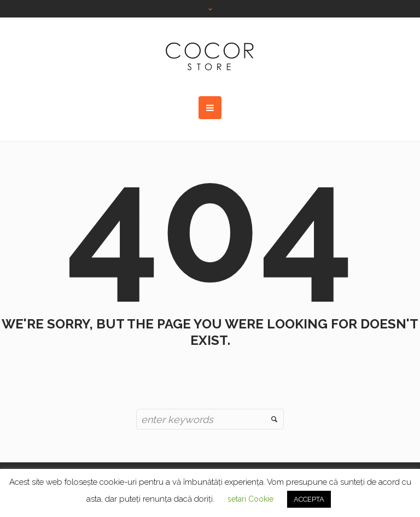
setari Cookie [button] (250, 499)
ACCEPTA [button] (309, 499)
